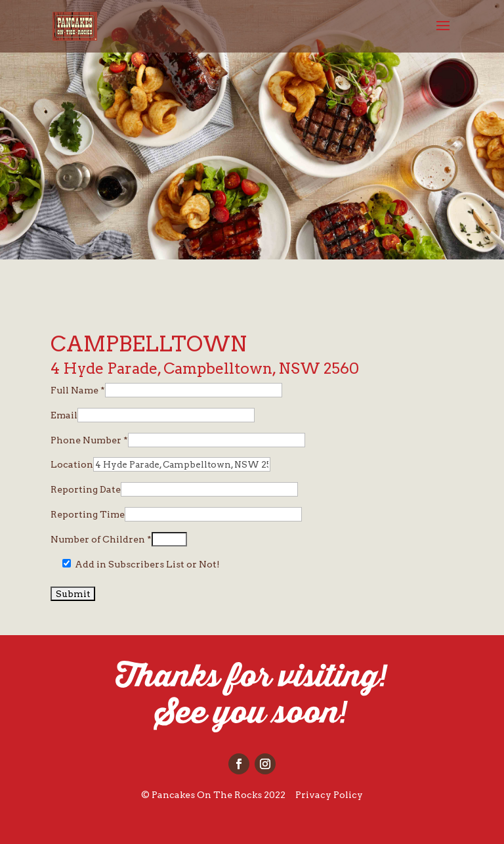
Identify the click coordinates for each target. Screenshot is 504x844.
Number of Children (101, 539)
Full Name (78, 390)
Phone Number (89, 440)
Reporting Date (86, 489)
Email (64, 415)
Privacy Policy (329, 795)
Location (72, 464)
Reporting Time (88, 514)
